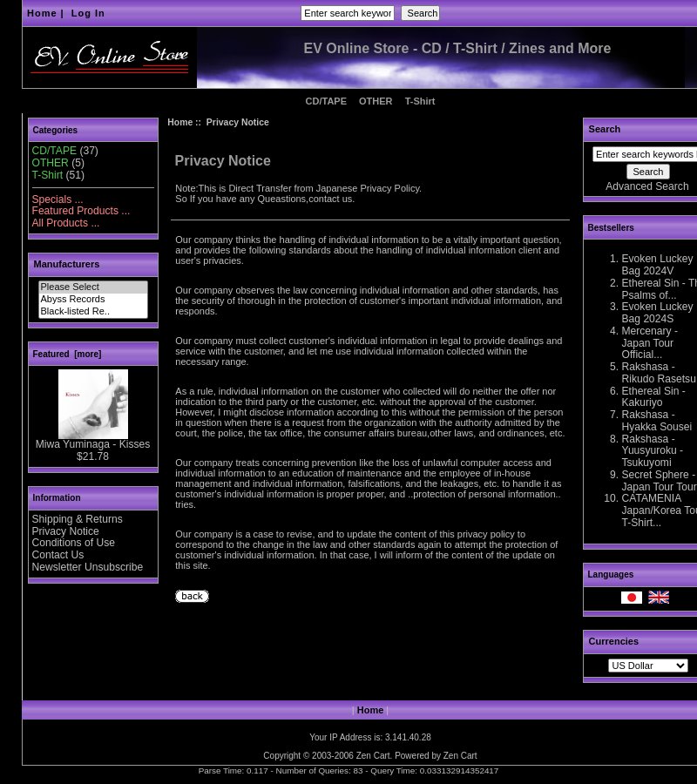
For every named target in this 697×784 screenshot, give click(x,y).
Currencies (614, 641)
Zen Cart (373, 756)
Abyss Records (93, 300)
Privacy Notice (66, 531)
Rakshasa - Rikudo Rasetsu (659, 373)
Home (42, 13)
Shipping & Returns (78, 519)
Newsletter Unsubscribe (88, 567)
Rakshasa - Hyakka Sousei (657, 421)
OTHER (376, 101)
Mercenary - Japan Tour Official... (650, 343)
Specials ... (58, 199)
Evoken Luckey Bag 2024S (658, 313)
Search (605, 129)
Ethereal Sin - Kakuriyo (654, 397)
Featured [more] (68, 354)
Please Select (93, 287)
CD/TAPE (326, 101)
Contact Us (58, 555)
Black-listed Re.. (93, 312)
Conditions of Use (74, 543)
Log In (88, 13)
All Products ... (66, 223)
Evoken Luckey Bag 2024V (658, 265)
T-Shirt (420, 101)
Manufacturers (67, 264)
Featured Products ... (81, 211)
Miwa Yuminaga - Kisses (93, 440)
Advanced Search (647, 186)
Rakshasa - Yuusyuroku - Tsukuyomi (653, 451)
